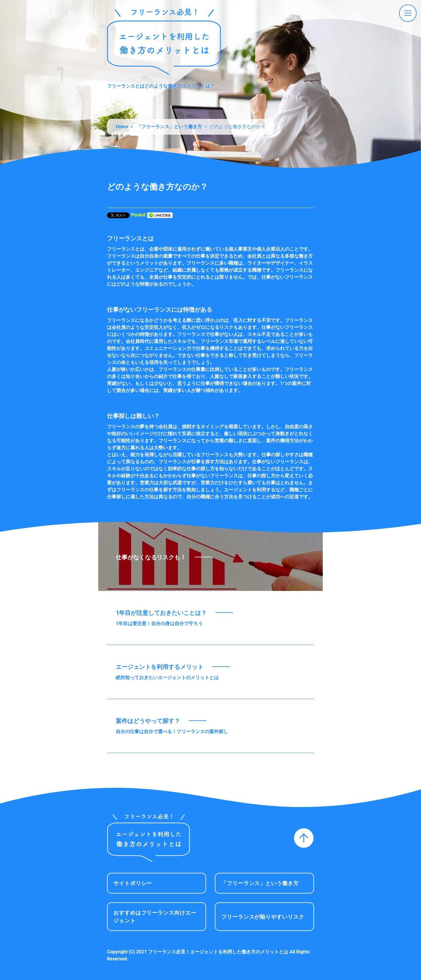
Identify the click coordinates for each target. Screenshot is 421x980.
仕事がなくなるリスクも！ (151, 557)
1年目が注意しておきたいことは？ (161, 613)
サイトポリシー (133, 883)
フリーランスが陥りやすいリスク (263, 917)
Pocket (138, 215)
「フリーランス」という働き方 (260, 883)
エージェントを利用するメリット (160, 667)
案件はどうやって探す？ (148, 721)
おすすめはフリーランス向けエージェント (155, 917)
